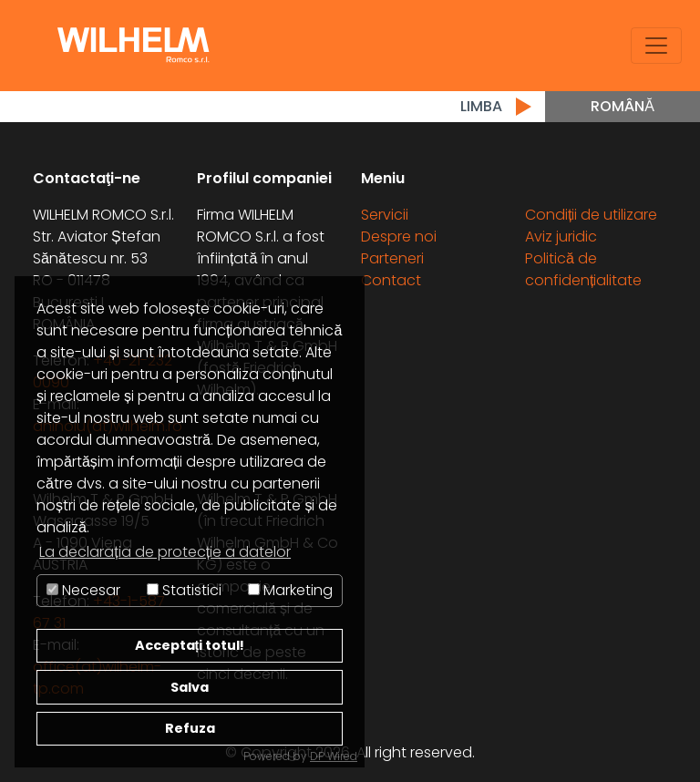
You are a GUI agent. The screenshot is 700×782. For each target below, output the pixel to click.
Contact (391, 280)
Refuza (190, 728)
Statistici (184, 590)
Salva (190, 687)
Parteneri (392, 258)
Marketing (290, 590)
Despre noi (399, 237)
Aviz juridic (561, 237)
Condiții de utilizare (591, 215)
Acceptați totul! (190, 645)
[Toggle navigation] (656, 46)
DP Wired (334, 756)
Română (623, 106)
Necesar (83, 590)
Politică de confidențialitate (583, 269)
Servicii (385, 215)
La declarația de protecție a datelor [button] (165, 552)
